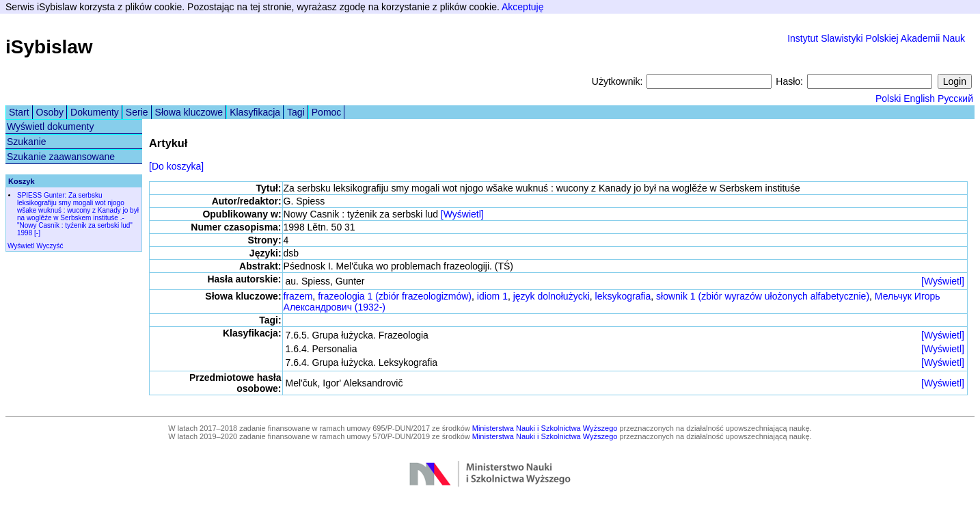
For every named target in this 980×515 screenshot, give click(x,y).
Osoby (50, 112)
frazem (298, 296)
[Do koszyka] (176, 166)
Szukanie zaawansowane (61, 157)
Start (19, 112)
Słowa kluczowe (189, 112)
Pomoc (327, 112)
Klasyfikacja (255, 112)
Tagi (296, 112)
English (919, 98)
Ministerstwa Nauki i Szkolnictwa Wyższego (545, 428)
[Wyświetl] (462, 214)
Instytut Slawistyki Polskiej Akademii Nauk (876, 38)
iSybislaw (49, 47)
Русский (955, 98)
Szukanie (27, 142)
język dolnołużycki (552, 296)
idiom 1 (492, 296)
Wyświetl (21, 246)
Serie (137, 112)
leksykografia (623, 296)
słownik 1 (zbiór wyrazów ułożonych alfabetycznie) (763, 296)
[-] (37, 233)
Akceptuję (522, 7)
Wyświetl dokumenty (50, 127)
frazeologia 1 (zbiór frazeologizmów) (395, 296)
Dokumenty (95, 112)
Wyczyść (50, 246)
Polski (888, 98)
